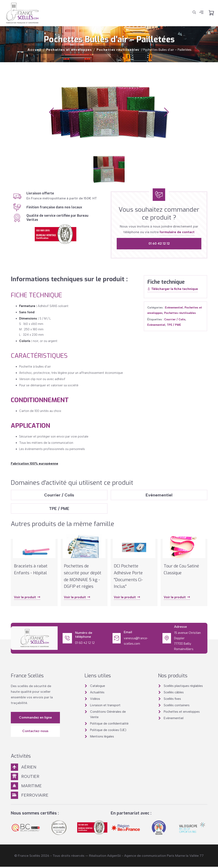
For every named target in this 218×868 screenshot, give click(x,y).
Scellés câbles (174, 693)
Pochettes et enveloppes (69, 50)
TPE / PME (174, 325)
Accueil (35, 50)
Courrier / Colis (175, 319)
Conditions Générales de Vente (108, 715)
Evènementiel (174, 308)
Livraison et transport (105, 706)
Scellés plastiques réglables (183, 687)
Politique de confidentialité (109, 725)
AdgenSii (114, 857)
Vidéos (95, 700)
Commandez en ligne (35, 718)
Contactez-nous (35, 732)
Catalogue (98, 687)
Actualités (97, 693)
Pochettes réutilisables (118, 50)
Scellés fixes (172, 700)
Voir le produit (27, 598)
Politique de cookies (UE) (108, 731)
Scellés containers (177, 706)
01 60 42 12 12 (159, 243)
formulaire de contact (177, 232)
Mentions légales (102, 737)
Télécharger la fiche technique (173, 289)
